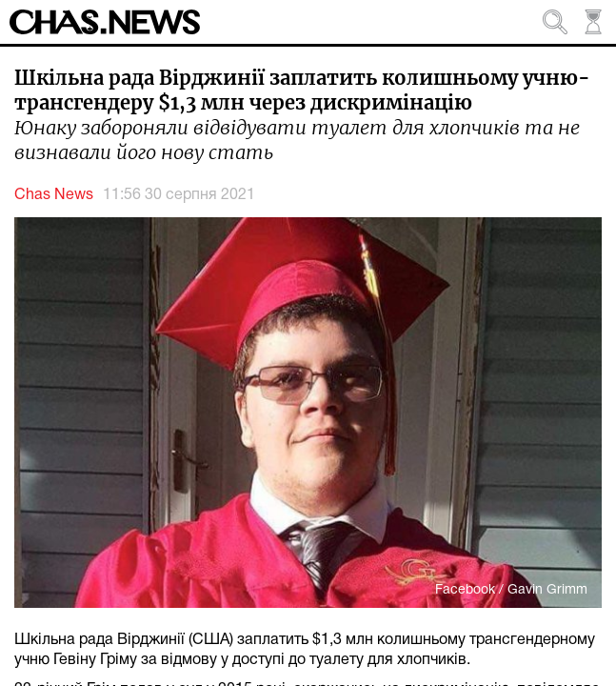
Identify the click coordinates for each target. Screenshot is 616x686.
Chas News (54, 195)
